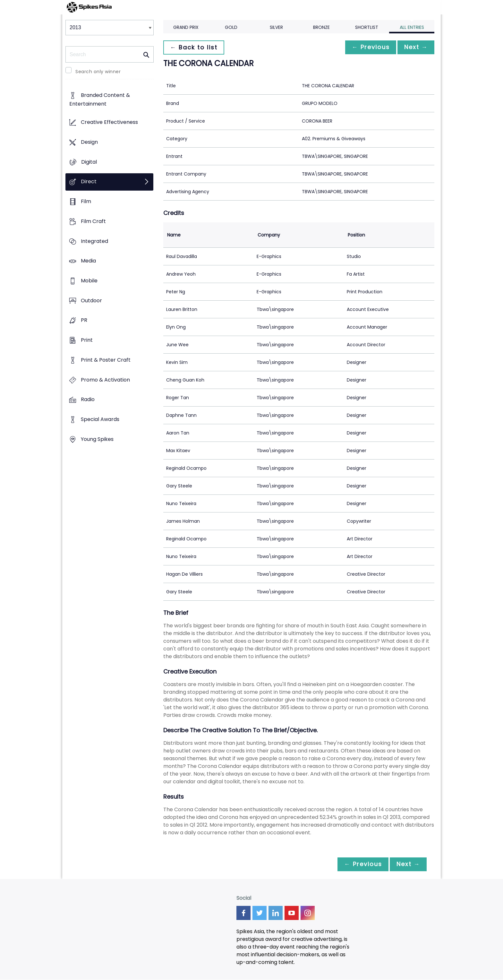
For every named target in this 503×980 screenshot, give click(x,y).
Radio (88, 400)
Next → (415, 47)
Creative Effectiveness (109, 122)
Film (86, 201)
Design (89, 142)
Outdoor (91, 301)
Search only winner (98, 72)
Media (88, 261)
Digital (89, 162)
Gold (231, 27)
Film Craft (93, 221)
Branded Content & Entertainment (100, 100)
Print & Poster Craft (106, 360)
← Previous (367, 47)
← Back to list (195, 47)
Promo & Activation (105, 380)
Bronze (321, 27)
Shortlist (367, 27)
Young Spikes (97, 439)
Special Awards (100, 420)
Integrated (94, 241)
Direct (89, 182)
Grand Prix (186, 27)
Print (87, 340)
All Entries (412, 27)
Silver (276, 27)
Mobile (89, 281)
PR (84, 320)
